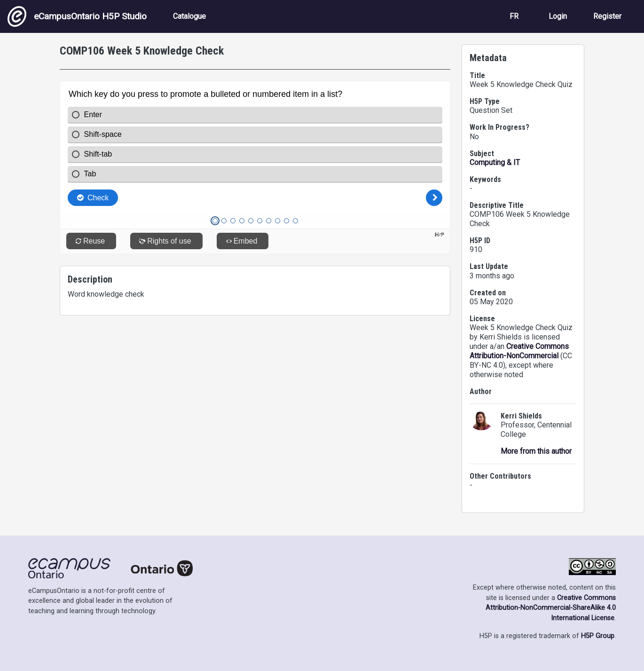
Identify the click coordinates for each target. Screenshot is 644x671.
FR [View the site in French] (514, 16)
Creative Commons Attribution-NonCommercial (519, 351)
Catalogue (189, 16)
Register (607, 16)
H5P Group (598, 636)
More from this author (536, 451)
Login (558, 16)
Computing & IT (495, 162)
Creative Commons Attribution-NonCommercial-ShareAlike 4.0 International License (551, 608)
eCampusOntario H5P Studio (77, 16)
